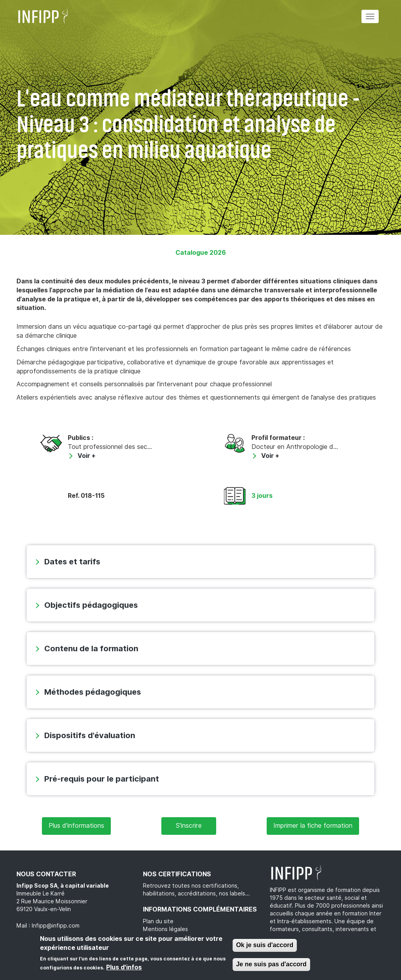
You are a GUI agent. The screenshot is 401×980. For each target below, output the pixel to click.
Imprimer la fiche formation (313, 826)
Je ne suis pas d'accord (271, 964)
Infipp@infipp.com (56, 926)
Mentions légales (165, 929)
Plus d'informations (76, 826)
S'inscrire (189, 826)
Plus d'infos (124, 967)
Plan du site (158, 921)
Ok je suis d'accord (265, 945)
